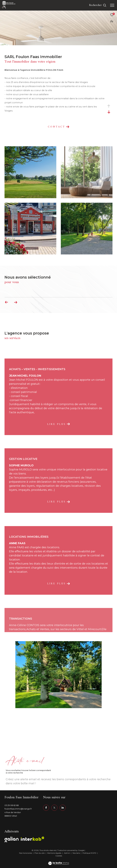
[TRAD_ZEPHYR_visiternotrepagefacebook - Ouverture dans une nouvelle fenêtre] (46, 808)
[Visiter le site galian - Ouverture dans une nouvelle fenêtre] (12, 839)
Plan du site (40, 853)
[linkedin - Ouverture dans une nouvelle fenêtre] (63, 808)
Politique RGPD (89, 853)
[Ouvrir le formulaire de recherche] (98, 5)
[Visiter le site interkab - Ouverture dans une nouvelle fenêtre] (33, 839)
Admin (67, 853)
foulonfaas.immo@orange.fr (18, 809)
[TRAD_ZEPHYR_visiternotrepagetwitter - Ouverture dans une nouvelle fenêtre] (54, 808)
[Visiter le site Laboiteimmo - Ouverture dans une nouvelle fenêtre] (59, 861)
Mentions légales (54, 853)
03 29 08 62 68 (12, 805)
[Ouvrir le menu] (112, 5)
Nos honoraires (26, 853)
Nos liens (76, 853)
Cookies (59, 856)
